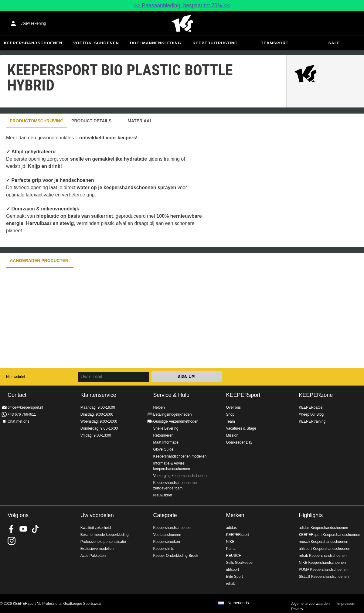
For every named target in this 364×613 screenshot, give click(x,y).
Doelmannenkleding (156, 43)
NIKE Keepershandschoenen (322, 563)
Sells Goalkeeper (240, 563)
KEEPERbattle (311, 407)
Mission (232, 435)
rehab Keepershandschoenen (323, 556)
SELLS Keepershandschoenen (324, 577)
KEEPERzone (316, 395)
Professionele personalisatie (103, 542)
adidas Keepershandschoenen (323, 528)
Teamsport (275, 43)
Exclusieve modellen (97, 549)
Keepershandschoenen (33, 43)
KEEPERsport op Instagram (12, 541)
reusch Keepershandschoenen (323, 542)
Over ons (233, 407)
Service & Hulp (171, 395)
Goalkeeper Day (239, 442)
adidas (231, 528)
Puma (231, 549)
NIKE (230, 542)
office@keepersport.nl (25, 407)
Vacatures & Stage (241, 428)
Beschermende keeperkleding (105, 535)
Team (230, 421)
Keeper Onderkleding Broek (176, 556)
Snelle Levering (166, 428)
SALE (334, 43)
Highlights (311, 515)
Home (182, 23)
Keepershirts (163, 549)
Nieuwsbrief (16, 377)
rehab (231, 584)
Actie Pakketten (93, 556)
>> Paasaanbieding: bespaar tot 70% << (182, 5)
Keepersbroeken (167, 542)
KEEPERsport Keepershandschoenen (329, 535)
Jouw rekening (33, 23)
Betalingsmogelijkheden (173, 414)
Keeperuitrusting (215, 43)
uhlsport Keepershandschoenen (324, 549)
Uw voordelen (97, 515)
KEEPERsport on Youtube (23, 529)
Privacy (297, 609)
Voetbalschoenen (96, 43)
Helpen (159, 407)
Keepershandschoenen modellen (180, 456)
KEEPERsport (243, 395)
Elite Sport (234, 577)
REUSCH (234, 556)
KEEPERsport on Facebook (12, 529)
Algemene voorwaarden (310, 604)
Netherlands (238, 603)
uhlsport (232, 570)
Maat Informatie (166, 442)
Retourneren (163, 435)
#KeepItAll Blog (311, 414)
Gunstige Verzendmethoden (176, 421)
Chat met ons (18, 421)
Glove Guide (163, 449)
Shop (230, 414)
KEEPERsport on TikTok (35, 529)
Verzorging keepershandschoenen (181, 476)
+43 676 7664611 (22, 414)
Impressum (346, 604)
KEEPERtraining (312, 421)
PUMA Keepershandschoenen (323, 570)
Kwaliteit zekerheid (96, 528)
